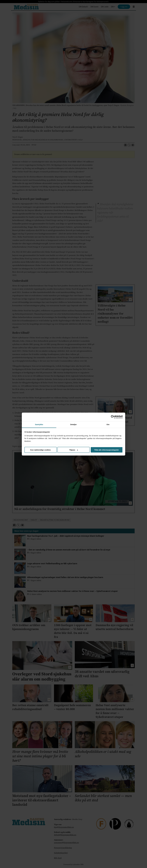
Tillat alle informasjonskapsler (107, 450)
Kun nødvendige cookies (41, 450)
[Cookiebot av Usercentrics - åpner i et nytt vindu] (113, 417)
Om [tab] (108, 424)
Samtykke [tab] (39, 424)
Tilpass (74, 450)
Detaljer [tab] (73, 424)
